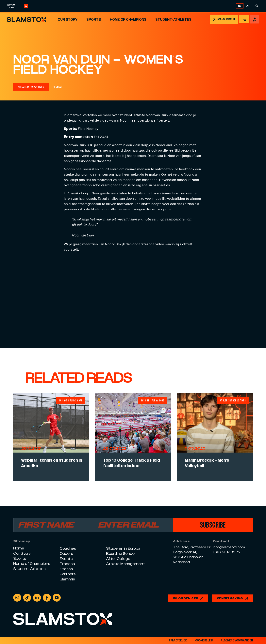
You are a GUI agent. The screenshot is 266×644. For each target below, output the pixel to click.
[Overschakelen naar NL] (240, 6)
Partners (68, 574)
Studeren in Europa (123, 548)
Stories (66, 569)
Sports (94, 19)
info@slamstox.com (229, 547)
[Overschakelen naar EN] (247, 6)
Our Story (68, 19)
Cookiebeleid (204, 640)
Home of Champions (128, 19)
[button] (31, 87)
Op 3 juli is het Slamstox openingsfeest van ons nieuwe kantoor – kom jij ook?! (132, 6)
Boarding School (121, 554)
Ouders (66, 554)
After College (118, 559)
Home (19, 548)
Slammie (67, 579)
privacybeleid (178, 640)
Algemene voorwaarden (237, 640)
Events (66, 559)
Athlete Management (125, 564)
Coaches (68, 548)
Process (67, 564)
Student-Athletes (173, 19)
